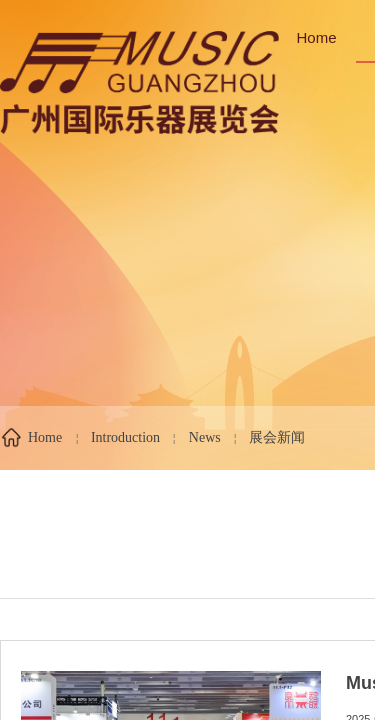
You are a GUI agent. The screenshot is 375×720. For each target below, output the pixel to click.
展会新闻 (277, 437)
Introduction (125, 437)
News (205, 437)
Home (317, 37)
